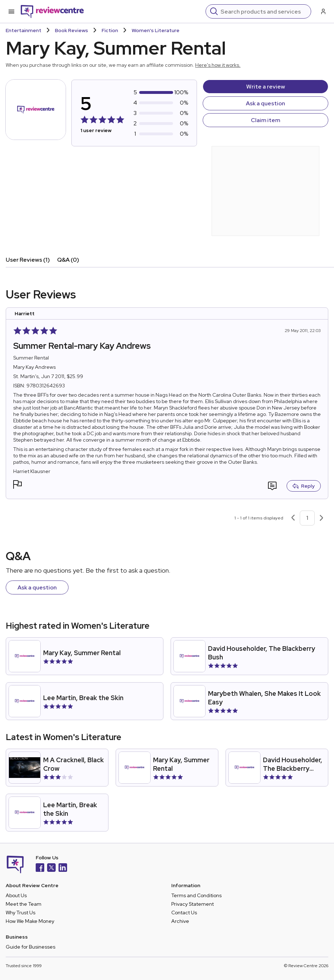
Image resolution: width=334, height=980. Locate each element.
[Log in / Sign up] (323, 11)
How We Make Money (30, 921)
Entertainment (24, 30)
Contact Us (184, 913)
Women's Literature (156, 30)
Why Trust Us (21, 913)
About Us (16, 895)
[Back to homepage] (52, 11)
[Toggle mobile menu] (11, 11)
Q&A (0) (68, 260)
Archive (180, 921)
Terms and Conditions (196, 895)
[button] (17, 485)
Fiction (110, 30)
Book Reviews (72, 30)
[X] (51, 868)
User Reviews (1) (28, 260)
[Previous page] (293, 518)
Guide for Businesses (31, 947)
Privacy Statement (193, 904)
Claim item (265, 120)
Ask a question (265, 103)
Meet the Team (24, 904)
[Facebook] (40, 868)
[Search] (264, 11)
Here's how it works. (218, 65)
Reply (304, 486)
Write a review (266, 87)
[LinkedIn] (63, 868)
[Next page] (322, 518)
